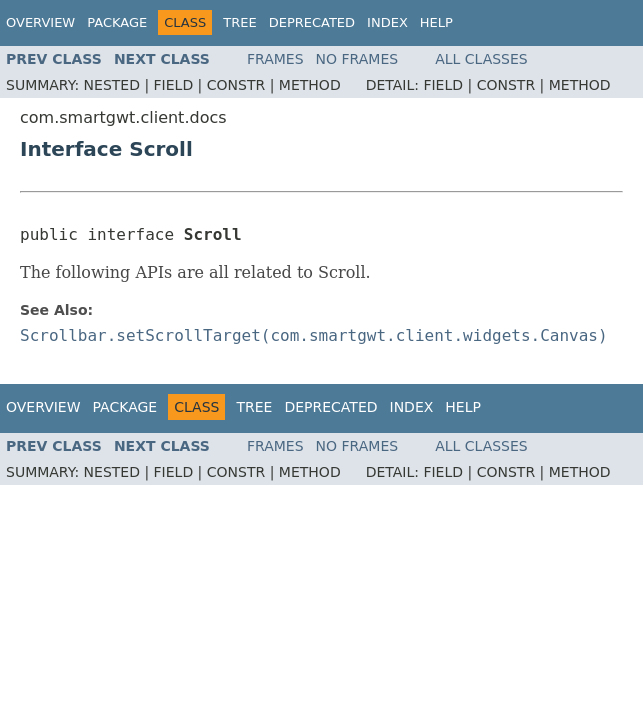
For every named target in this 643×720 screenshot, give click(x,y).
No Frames (357, 59)
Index (387, 22)
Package (117, 22)
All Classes (481, 59)
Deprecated (312, 22)
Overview (40, 22)
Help (436, 22)
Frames (275, 59)
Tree (239, 22)
